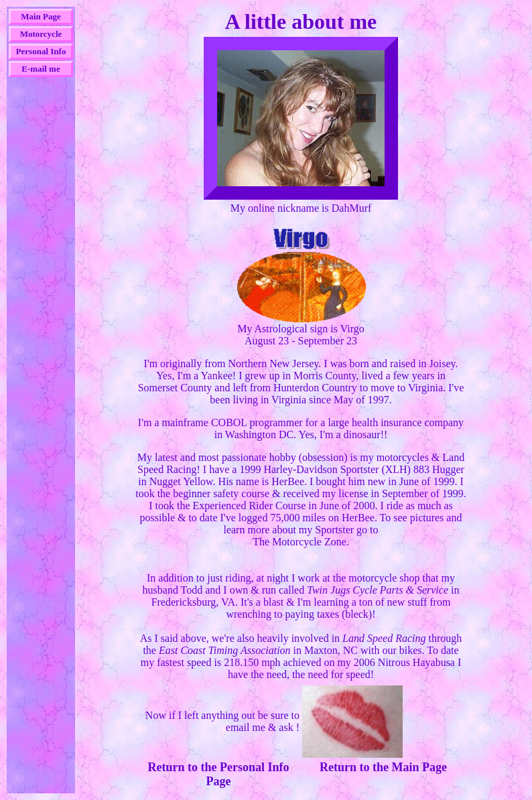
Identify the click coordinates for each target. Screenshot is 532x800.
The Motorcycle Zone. (301, 542)
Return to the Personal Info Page (219, 774)
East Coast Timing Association (225, 650)
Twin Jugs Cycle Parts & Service (378, 590)
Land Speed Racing (384, 638)
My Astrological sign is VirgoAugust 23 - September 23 (301, 330)
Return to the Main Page (383, 767)
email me (246, 727)
